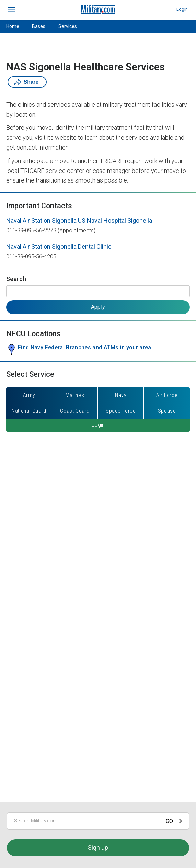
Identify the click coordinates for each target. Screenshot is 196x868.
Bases (39, 26)
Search (16, 279)
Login (182, 9)
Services (68, 26)
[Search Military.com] (98, 821)
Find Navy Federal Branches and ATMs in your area (85, 347)
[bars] (12, 10)
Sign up (98, 848)
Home (13, 26)
